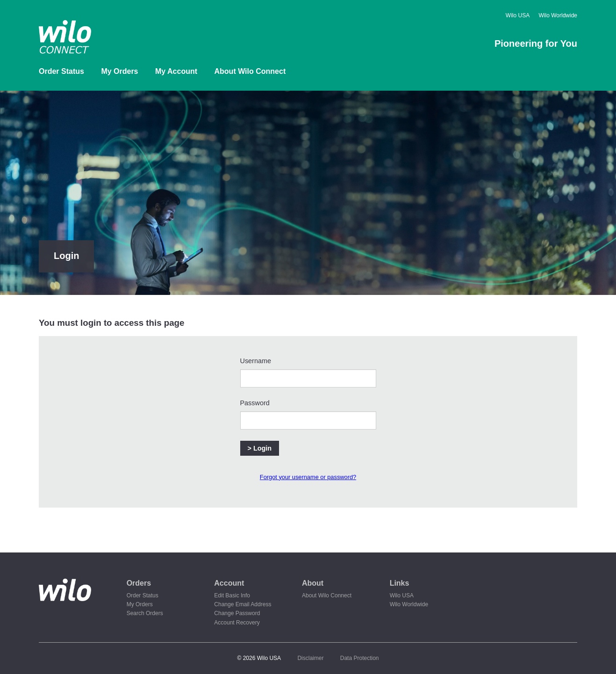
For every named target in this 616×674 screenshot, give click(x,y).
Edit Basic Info (232, 595)
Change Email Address (243, 604)
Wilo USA (518, 15)
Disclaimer (310, 658)
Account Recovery (237, 623)
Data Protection (360, 658)
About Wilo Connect (250, 71)
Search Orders (145, 613)
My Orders (119, 71)
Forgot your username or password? (308, 477)
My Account (176, 71)
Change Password (237, 613)
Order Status (61, 71)
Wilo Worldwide (558, 15)
